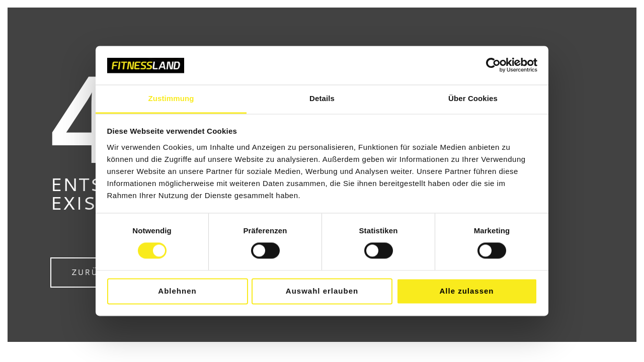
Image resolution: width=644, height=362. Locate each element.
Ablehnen (177, 291)
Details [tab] (322, 98)
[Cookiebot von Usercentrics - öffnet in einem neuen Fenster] (493, 65)
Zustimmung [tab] (171, 98)
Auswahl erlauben (322, 291)
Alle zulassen (466, 291)
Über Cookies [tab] (473, 98)
